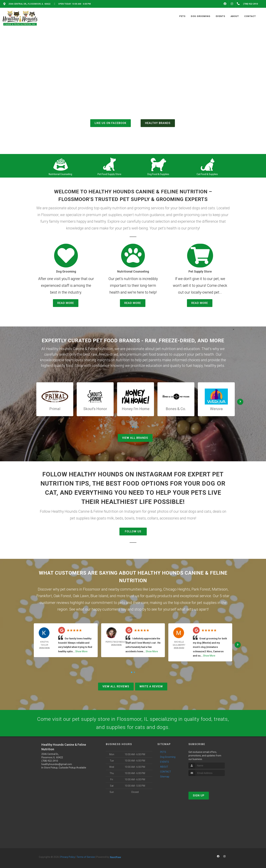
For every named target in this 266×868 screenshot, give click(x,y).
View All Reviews (116, 686)
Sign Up (199, 795)
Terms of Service (86, 857)
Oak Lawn (81, 596)
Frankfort (44, 596)
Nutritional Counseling (60, 174)
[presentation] (207, 782)
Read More (66, 303)
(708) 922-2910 (133, 108)
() (147, 116)
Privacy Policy (68, 857)
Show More (81, 651)
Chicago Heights (177, 589)
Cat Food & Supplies (207, 174)
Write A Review (151, 686)
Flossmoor (92, 589)
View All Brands (135, 438)
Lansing (155, 589)
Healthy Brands (158, 123)
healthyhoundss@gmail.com (57, 764)
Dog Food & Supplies (158, 174)
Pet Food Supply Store (109, 174)
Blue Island (99, 596)
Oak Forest (62, 596)
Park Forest (201, 589)
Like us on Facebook (111, 123)
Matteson (220, 589)
